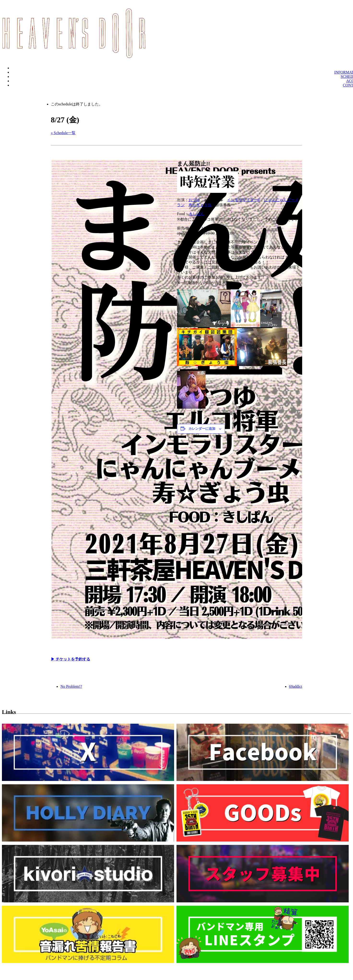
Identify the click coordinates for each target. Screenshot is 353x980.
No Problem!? (71, 686)
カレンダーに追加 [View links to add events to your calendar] (202, 429)
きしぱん (196, 214)
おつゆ (194, 200)
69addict (296, 686)
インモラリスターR (244, 200)
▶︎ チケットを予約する (71, 659)
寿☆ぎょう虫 (200, 205)
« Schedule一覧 (63, 133)
